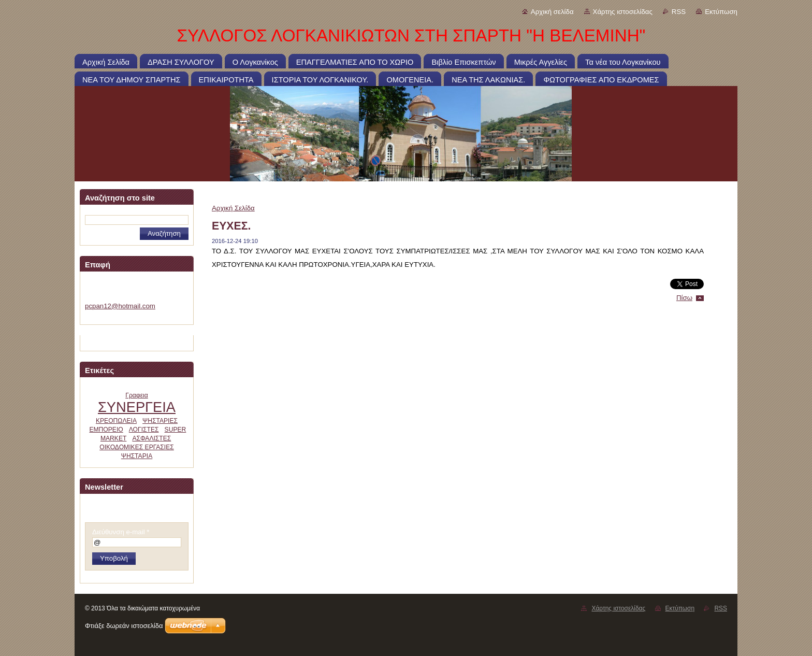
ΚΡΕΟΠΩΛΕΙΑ (116, 421)
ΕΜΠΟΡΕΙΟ (106, 430)
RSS (679, 12)
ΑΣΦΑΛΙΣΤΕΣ (151, 438)
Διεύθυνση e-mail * (121, 532)
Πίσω (684, 298)
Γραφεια (137, 395)
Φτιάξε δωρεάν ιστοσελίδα (124, 626)
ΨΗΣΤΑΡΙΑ (137, 456)
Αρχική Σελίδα (233, 208)
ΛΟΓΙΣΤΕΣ (144, 430)
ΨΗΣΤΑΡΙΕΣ (160, 421)
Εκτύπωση (721, 12)
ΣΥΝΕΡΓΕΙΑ (137, 407)
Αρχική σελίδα (552, 12)
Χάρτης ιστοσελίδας (623, 12)
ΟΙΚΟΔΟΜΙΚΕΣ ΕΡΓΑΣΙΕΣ (137, 447)
